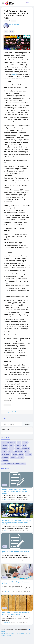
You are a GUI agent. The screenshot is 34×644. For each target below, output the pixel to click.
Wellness (5, 461)
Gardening (26, 449)
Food (11, 449)
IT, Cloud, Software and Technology (14, 464)
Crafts (4, 445)
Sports (13, 458)
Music (27, 452)
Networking (6, 455)
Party (21, 455)
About (3, 633)
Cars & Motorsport (9, 442)
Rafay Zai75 (6, 561)
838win (14, 74)
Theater (21, 458)
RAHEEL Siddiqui (14, 24)
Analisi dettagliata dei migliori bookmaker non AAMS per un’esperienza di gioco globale (17, 522)
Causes (25, 442)
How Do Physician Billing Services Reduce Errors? (16, 583)
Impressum (20, 633)
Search (27, 424)
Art (19, 442)
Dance (11, 445)
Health (4, 452)
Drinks (18, 445)
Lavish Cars (6, 530)
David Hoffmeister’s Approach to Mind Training (15, 552)
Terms (8, 633)
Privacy (14, 633)
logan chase (7, 499)
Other (15, 455)
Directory (9, 635)
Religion (28, 455)
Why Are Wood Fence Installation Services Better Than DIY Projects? (17, 614)
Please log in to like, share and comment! (15, 412)
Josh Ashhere (7, 623)
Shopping (5, 458)
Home (11, 452)
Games (13, 21)
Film (24, 445)
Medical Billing (7, 592)
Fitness (4, 449)
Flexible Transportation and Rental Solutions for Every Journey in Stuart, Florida (15, 491)
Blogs (6, 21)
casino (7, 405)
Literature (19, 452)
